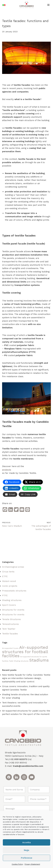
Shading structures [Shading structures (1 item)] (21, 661)
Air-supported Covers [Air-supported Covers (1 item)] (10, 648)
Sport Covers (9, 605)
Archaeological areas (13, 567)
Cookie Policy (17, 864)
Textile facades (10, 634)
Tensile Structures (11, 619)
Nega (26, 850)
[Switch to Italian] (4, 5)
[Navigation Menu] (48, 5)
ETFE (5, 576)
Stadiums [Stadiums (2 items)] (39, 660)
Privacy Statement (32, 864)
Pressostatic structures (14, 591)
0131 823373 (21, 759)
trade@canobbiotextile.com (28, 766)
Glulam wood (9, 581)
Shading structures (12, 600)
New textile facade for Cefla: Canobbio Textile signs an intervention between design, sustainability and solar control (26, 678)
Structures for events (13, 610)
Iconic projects (10, 586)
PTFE (5, 595)
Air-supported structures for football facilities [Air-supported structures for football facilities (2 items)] (25, 652)
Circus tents (8, 572)
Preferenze (27, 858)
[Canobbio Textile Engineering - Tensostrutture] (27, 5)
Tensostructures (10, 624)
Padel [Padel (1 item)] (11, 661)
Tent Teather (9, 629)
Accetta (26, 842)
